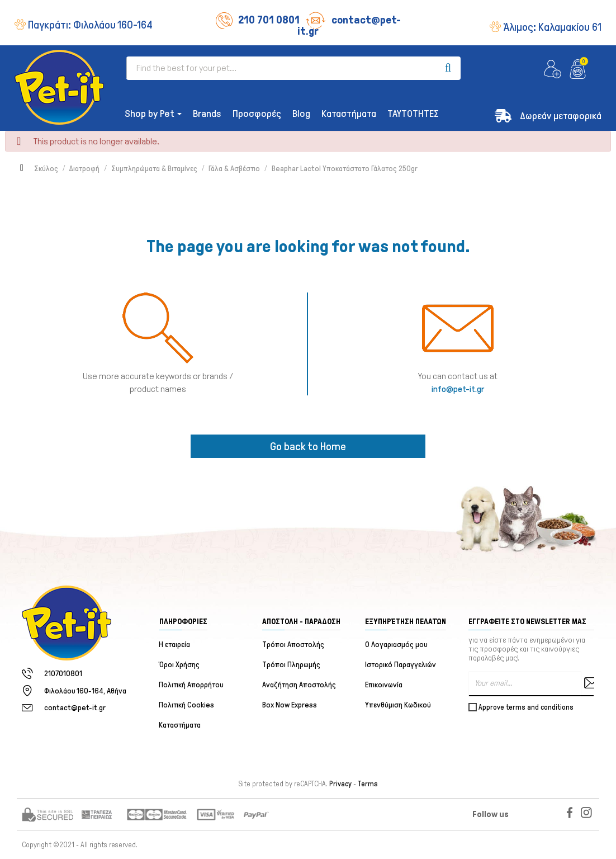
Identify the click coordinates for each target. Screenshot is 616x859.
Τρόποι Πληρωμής (291, 665)
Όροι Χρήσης (180, 665)
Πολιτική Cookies (187, 705)
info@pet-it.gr (458, 389)
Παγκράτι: (90, 25)
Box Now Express (290, 705)
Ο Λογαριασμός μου (396, 645)
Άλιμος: (552, 27)
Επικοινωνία (384, 685)
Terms (368, 784)
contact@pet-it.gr (349, 25)
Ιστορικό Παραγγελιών (401, 665)
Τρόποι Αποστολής (293, 645)
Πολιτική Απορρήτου (192, 685)
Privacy (340, 784)
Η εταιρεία (175, 645)
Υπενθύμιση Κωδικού (398, 705)
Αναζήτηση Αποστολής (299, 685)
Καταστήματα (180, 725)
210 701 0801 (258, 20)
